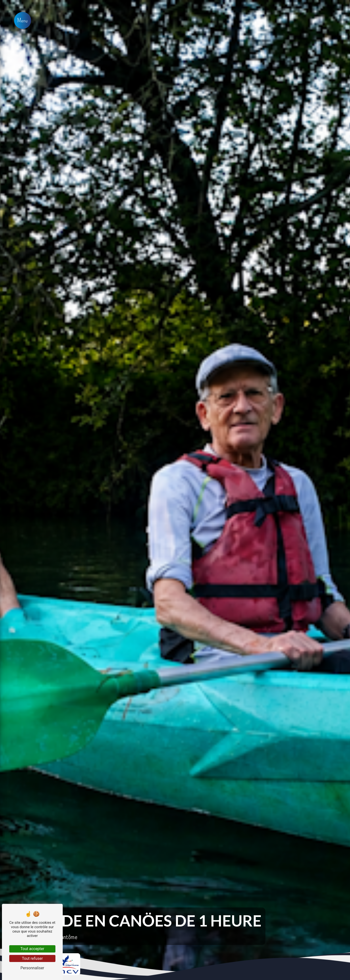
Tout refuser (32, 958)
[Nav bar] (23, 20)
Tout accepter (32, 949)
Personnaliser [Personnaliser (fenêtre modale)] (32, 968)
